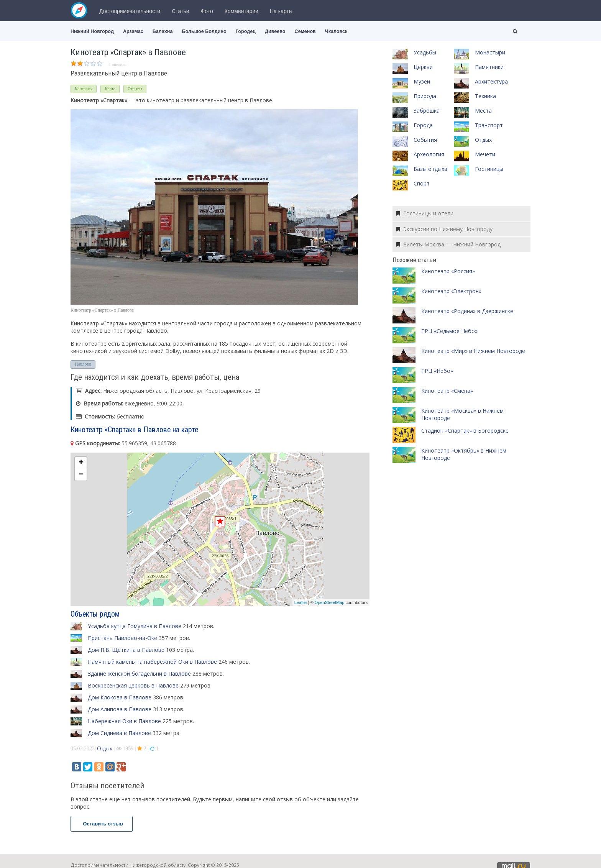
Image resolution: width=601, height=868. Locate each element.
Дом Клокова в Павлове (120, 697)
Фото (207, 11)
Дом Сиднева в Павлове (119, 733)
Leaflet (301, 602)
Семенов (305, 31)
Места (483, 111)
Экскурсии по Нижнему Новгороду (444, 229)
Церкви (423, 67)
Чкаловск (336, 31)
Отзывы (135, 89)
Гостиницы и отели (425, 213)
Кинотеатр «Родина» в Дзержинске (467, 311)
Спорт (422, 183)
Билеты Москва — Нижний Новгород (448, 244)
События (425, 140)
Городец (246, 31)
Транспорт (489, 125)
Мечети (485, 154)
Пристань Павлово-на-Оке (122, 638)
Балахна (163, 31)
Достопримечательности (130, 11)
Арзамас (133, 31)
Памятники (489, 67)
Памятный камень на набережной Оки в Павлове (152, 662)
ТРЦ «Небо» (437, 371)
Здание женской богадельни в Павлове (139, 674)
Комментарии (241, 11)
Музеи (422, 81)
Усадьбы (425, 52)
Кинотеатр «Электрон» (451, 291)
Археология (429, 154)
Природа (425, 96)
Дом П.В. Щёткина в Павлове (126, 650)
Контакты (84, 89)
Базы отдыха (430, 169)
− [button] (81, 475)
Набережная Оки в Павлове (124, 721)
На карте (281, 11)
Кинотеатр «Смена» (447, 391)
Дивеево (275, 31)
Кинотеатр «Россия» (448, 271)
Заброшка (427, 111)
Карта (110, 89)
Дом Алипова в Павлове (120, 709)
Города (423, 125)
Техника (485, 96)
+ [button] (81, 463)
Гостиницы (489, 169)
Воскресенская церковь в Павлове (133, 685)
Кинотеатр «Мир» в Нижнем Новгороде (473, 351)
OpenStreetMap (330, 602)
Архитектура (491, 81)
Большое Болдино (204, 31)
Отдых (105, 749)
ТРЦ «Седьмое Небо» (449, 331)
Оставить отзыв (102, 824)
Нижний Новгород (92, 31)
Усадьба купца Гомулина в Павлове (135, 626)
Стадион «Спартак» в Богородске (465, 431)
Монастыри (490, 52)
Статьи (180, 11)
